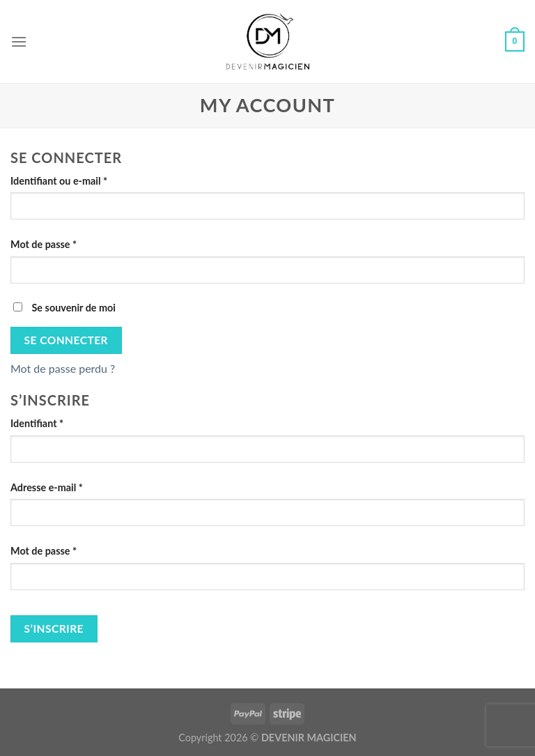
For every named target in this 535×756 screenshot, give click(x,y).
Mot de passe (44, 244)
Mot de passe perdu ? (63, 368)
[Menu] (19, 41)
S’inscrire (54, 628)
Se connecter (66, 340)
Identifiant (37, 423)
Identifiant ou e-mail (59, 181)
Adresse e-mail (47, 487)
